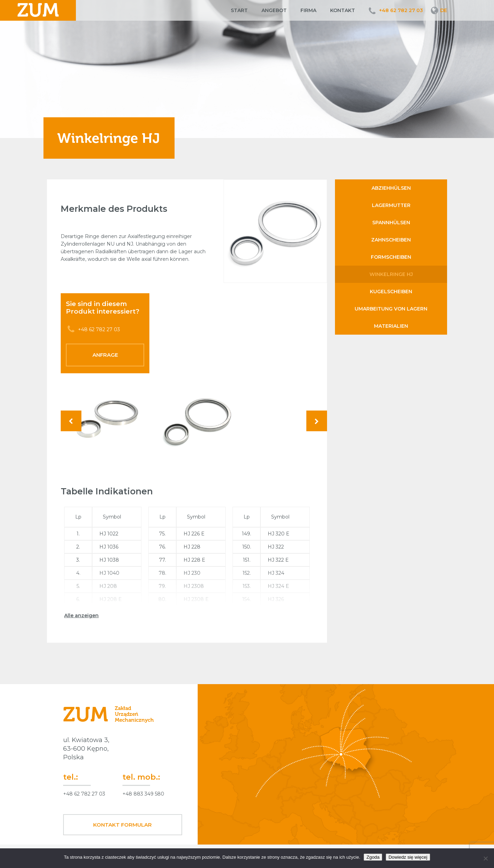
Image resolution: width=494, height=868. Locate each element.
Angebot (274, 10)
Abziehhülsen (391, 188)
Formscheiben (391, 257)
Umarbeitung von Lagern (391, 309)
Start (239, 10)
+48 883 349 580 (143, 794)
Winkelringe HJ (391, 274)
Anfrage (105, 355)
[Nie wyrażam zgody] (485, 858)
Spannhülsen (391, 223)
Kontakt (343, 10)
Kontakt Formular (122, 825)
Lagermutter (391, 205)
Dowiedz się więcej (408, 857)
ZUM (38, 10)
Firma (308, 10)
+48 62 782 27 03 (401, 10)
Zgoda (373, 857)
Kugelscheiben (391, 292)
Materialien (391, 326)
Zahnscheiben (391, 240)
